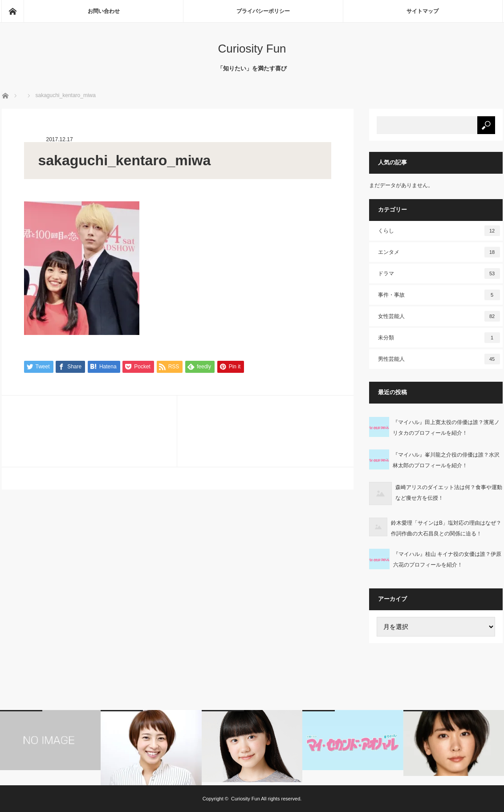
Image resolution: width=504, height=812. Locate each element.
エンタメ (439, 252)
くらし (439, 231)
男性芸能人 (439, 359)
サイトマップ (423, 11)
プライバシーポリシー (263, 11)
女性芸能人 (439, 316)
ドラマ (439, 273)
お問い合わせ (104, 11)
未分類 (439, 338)
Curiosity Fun (252, 49)
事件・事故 (439, 295)
